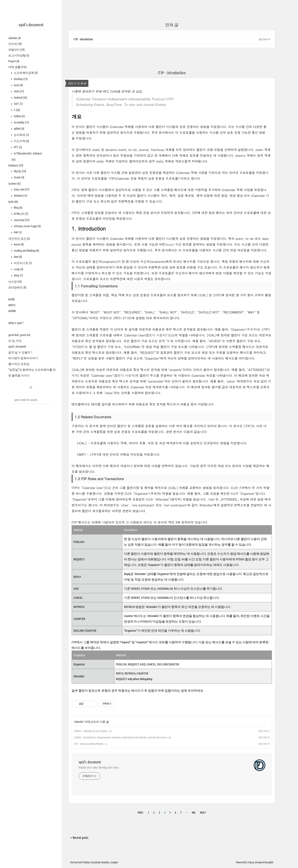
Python (19, 116)
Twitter (87, 862)
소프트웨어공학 (25, 73)
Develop (20, 79)
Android (20, 98)
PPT (18, 147)
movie (19, 244)
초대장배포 (17, 287)
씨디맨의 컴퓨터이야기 (23, 358)
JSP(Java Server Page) (27, 226)
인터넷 (15, 44)
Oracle (19, 177)
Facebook (96, 862)
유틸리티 (16, 50)
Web (13, 202)
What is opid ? (16, 323)
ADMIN (12, 311)
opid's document (31, 25)
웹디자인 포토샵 (19, 364)
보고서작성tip (19, 55)
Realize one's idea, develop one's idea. (99, 768)
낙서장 (15, 282)
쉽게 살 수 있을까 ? (20, 352)
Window (20, 196)
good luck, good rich (19, 335)
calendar (14, 38)
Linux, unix (21, 189)
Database (16, 165)
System (14, 184)
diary (18, 275)
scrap (18, 269)
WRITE (12, 305)
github (19, 129)
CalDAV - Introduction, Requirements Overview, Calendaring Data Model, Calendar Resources (121, 737)
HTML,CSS (21, 214)
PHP (17, 232)
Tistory (251, 862)
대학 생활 (17, 67)
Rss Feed (74, 862)
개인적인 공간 (19, 239)
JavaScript (21, 220)
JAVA (19, 91)
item (18, 257)
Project (14, 61)
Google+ (114, 862)
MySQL (20, 171)
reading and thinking (26, 251)
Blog (18, 208)
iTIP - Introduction (83, 39)
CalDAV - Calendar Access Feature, (91, 731)
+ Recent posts (79, 838)
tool (18, 85)
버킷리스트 (23, 263)
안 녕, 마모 (15, 341)
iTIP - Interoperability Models (89, 744)
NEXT (203, 812)
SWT (18, 104)
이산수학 (21, 141)
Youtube (105, 862)
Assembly (21, 122)
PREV (140, 812)
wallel (270, 862)
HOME (12, 299)
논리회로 (21, 135)
